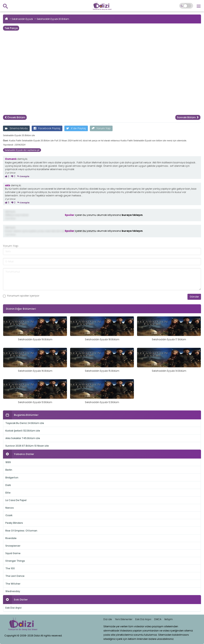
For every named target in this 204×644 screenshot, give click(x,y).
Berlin (9, 470)
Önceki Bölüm (15, 117)
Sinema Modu (16, 128)
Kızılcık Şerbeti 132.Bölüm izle (23, 431)
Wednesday (13, 591)
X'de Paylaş (76, 128)
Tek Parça (11, 28)
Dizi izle (108, 619)
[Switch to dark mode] (186, 6)
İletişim (169, 619)
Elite (8, 493)
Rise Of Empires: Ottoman (21, 531)
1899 (8, 462)
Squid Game (13, 553)
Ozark (9, 515)
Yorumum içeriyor (21, 296)
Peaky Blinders (14, 523)
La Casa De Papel (16, 500)
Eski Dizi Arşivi (13, 608)
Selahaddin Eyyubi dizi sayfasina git (22, 150)
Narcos (10, 508)
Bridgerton (12, 478)
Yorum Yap (101, 128)
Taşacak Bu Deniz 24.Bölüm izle (25, 423)
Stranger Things (15, 561)
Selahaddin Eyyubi (22, 19)
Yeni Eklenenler (124, 619)
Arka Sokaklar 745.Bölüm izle (23, 438)
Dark (8, 485)
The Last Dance (15, 576)
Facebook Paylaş (47, 128)
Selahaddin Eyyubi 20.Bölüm (53, 19)
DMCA (158, 619)
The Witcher (13, 584)
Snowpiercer (13, 546)
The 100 (10, 568)
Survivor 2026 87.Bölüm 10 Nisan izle (27, 446)
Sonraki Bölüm (188, 117)
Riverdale (11, 538)
